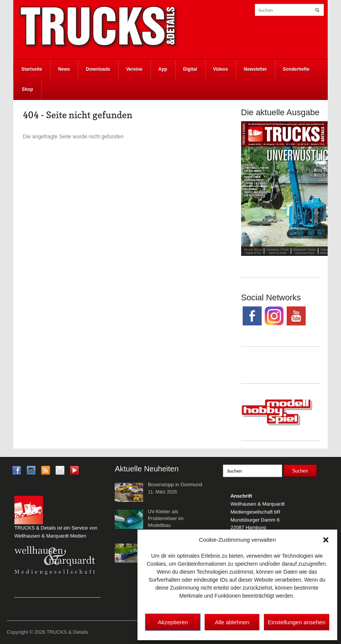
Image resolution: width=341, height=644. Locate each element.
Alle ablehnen (232, 622)
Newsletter (255, 69)
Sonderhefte (296, 69)
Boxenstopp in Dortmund (175, 485)
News (64, 69)
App (163, 69)
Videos (220, 69)
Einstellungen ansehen (297, 622)
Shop (27, 89)
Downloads (98, 69)
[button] (326, 540)
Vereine (134, 69)
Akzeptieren (173, 622)
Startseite (32, 69)
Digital (190, 69)
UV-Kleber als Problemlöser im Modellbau (166, 518)
